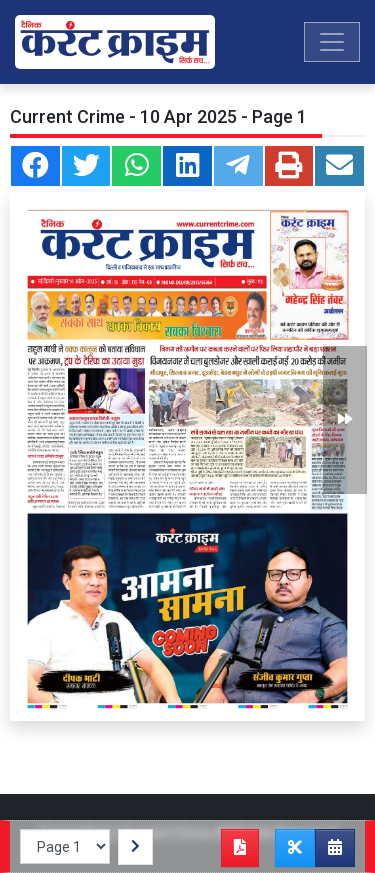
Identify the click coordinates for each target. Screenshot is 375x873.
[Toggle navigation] (332, 42)
